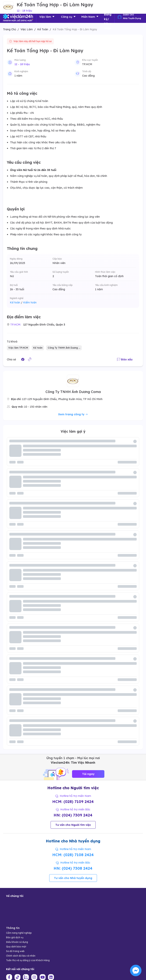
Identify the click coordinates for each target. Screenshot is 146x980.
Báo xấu (125, 359)
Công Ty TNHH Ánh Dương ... (64, 348)
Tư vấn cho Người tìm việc (73, 825)
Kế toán (16, 302)
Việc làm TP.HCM (18, 348)
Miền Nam (90, 17)
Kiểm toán (30, 302)
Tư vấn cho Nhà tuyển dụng (73, 878)
